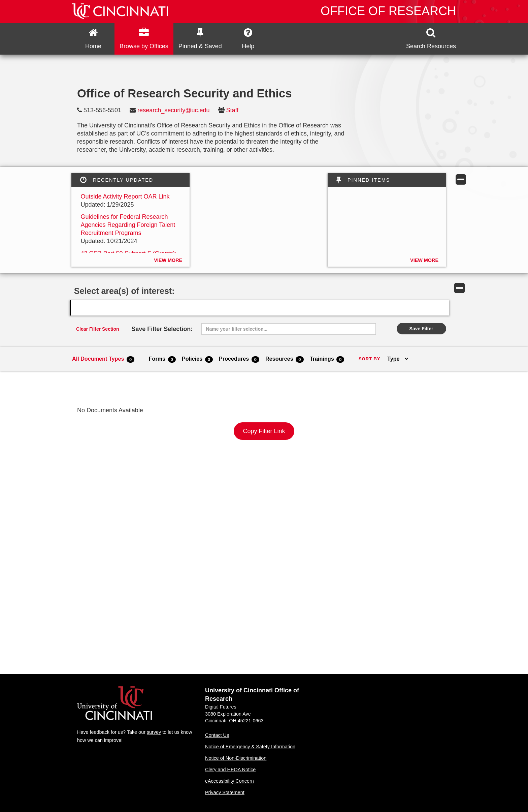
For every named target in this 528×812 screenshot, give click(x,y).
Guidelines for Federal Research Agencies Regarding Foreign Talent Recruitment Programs (128, 225)
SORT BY (370, 359)
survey (154, 732)
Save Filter (421, 329)
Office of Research (388, 11)
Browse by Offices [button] (144, 39)
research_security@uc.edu (173, 110)
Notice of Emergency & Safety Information (250, 747)
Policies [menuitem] (197, 359)
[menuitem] (93, 39)
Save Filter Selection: (162, 329)
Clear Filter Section (98, 329)
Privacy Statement (225, 792)
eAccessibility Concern (229, 781)
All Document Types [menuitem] (103, 359)
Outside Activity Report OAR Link (125, 197)
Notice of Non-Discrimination (236, 758)
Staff (233, 110)
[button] (431, 39)
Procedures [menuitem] (239, 359)
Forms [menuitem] (162, 359)
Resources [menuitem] (285, 359)
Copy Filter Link (264, 431)
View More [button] (168, 260)
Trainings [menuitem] (327, 359)
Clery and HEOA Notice (230, 770)
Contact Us (217, 735)
